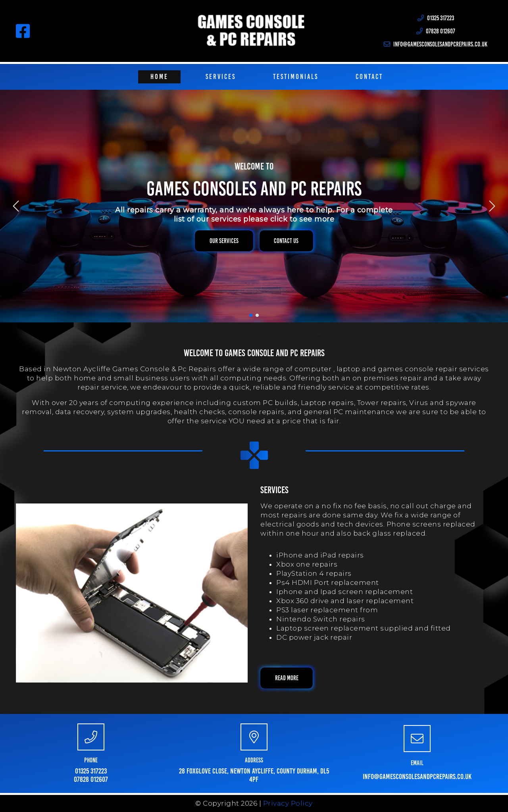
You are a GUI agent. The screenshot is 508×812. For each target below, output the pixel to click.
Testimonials (296, 77)
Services (221, 77)
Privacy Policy (288, 803)
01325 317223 (91, 771)
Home (159, 77)
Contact (369, 77)
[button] (224, 241)
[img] (16, 206)
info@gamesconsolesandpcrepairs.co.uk (417, 776)
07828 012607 (91, 779)
